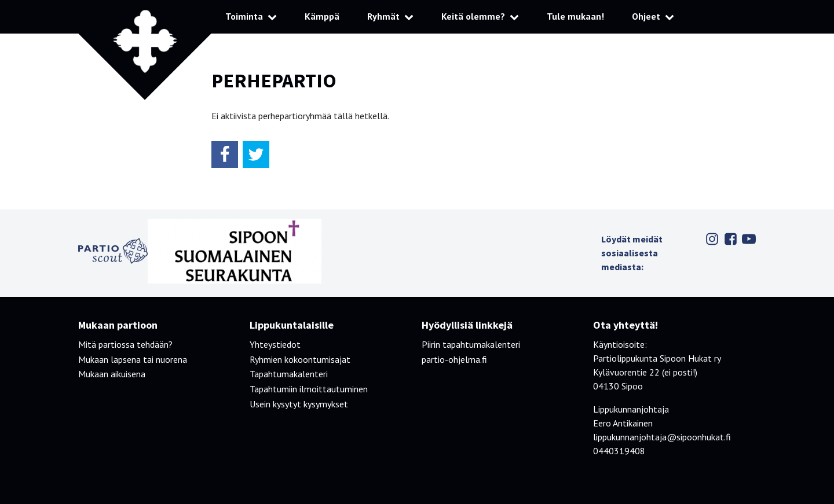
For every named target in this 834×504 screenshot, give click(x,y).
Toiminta (244, 16)
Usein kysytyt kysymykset (299, 404)
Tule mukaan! (575, 16)
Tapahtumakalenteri (289, 374)
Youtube (749, 239)
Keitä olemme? (473, 16)
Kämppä (322, 16)
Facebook (730, 239)
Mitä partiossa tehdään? (125, 344)
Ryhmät (383, 16)
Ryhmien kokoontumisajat (300, 359)
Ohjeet (646, 16)
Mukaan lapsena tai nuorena (133, 359)
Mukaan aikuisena (112, 374)
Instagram (712, 239)
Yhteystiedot (275, 344)
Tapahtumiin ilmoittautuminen (309, 389)
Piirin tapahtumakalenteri (471, 344)
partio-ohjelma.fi (454, 359)
